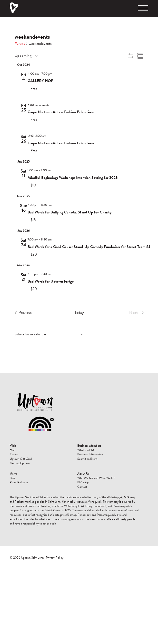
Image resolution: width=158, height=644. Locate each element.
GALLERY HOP (40, 81)
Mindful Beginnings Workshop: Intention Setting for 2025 (73, 178)
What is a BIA (86, 450)
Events (20, 44)
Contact (82, 487)
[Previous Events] (23, 313)
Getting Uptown (20, 463)
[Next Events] (136, 313)
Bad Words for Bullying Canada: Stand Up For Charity (69, 212)
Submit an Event (87, 459)
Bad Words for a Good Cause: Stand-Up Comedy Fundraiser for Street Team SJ (89, 247)
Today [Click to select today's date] (79, 313)
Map (12, 450)
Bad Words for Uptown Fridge (51, 281)
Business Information (90, 454)
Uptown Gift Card (21, 459)
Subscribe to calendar (31, 334)
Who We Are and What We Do (96, 478)
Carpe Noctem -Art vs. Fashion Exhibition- (61, 112)
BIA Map (83, 482)
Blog (13, 478)
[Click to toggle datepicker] (26, 56)
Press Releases (19, 482)
